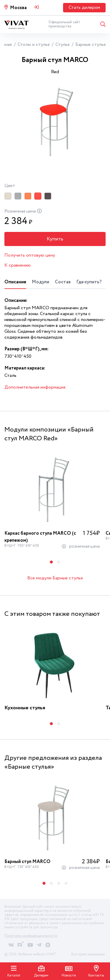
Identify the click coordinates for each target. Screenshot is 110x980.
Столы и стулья (34, 45)
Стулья (62, 45)
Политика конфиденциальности (31, 936)
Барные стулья (90, 45)
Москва (18, 8)
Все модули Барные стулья (55, 578)
